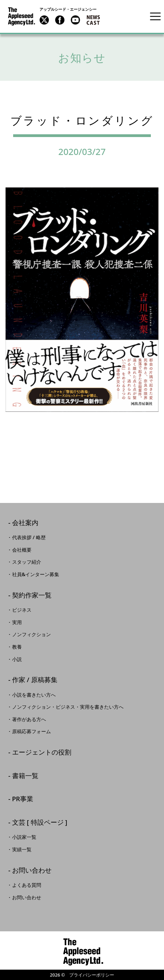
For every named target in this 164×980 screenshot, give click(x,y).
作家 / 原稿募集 (35, 680)
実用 (17, 622)
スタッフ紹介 (27, 562)
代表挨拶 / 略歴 (29, 537)
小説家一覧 (24, 837)
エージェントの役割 (42, 753)
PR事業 (23, 799)
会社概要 (22, 550)
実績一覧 (22, 850)
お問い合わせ (32, 871)
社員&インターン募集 (36, 574)
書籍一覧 (25, 776)
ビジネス (22, 610)
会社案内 (25, 523)
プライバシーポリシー (92, 975)
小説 (17, 659)
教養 (17, 647)
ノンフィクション (31, 634)
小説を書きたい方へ (34, 695)
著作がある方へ (29, 719)
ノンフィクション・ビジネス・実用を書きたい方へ (68, 707)
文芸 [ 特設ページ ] (40, 823)
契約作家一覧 (32, 596)
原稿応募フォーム (31, 731)
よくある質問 (27, 885)
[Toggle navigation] (155, 16)
